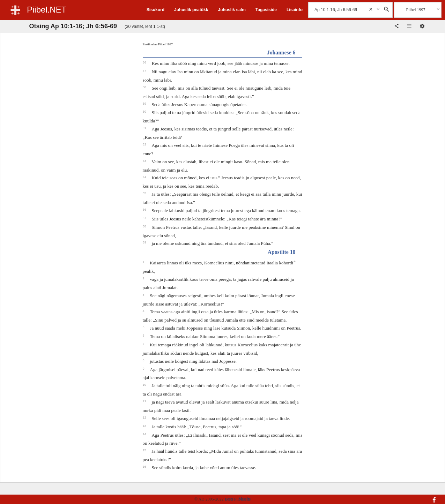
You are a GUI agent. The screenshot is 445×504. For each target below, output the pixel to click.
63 (145, 161)
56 (145, 62)
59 (145, 104)
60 (145, 112)
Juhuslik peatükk (191, 10)
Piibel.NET (47, 10)
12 (145, 418)
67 (145, 218)
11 (145, 401)
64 (145, 177)
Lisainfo (295, 10)
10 (145, 385)
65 (145, 193)
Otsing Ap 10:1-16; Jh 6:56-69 (73, 26)
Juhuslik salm (232, 10)
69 (145, 242)
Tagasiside (266, 10)
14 (145, 434)
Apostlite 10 (282, 252)
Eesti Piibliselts (238, 499)
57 (145, 71)
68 (145, 226)
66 (145, 210)
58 (145, 87)
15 (145, 450)
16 (145, 467)
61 (145, 128)
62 (145, 144)
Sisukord (155, 10)
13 (145, 426)
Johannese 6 (281, 52)
